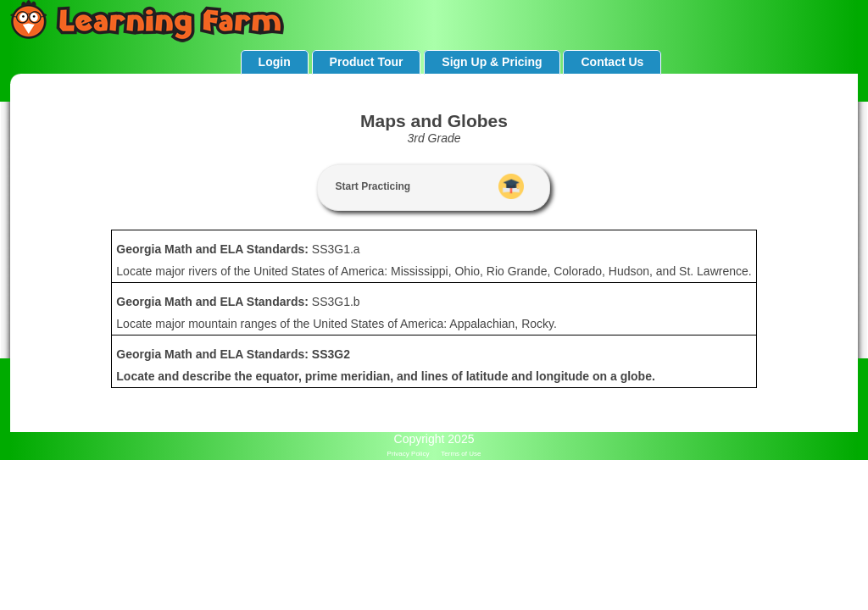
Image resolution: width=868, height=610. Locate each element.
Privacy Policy (409, 454)
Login (275, 62)
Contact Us (612, 62)
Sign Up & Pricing (492, 62)
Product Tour (367, 62)
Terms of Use (461, 454)
